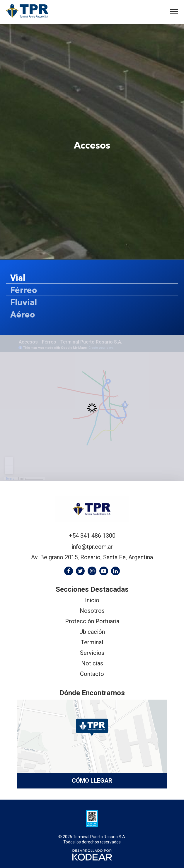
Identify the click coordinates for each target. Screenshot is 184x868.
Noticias (92, 663)
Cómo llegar (92, 781)
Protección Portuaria (92, 621)
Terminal (92, 642)
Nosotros (92, 611)
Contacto (92, 674)
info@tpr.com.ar (92, 547)
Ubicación (92, 632)
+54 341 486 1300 (92, 536)
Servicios (92, 653)
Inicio (92, 600)
